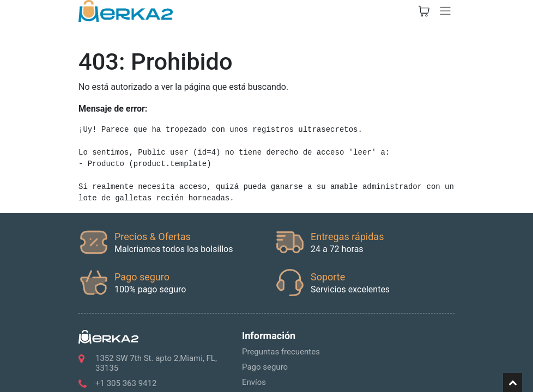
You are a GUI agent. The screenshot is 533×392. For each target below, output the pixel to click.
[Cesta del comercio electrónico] (424, 11)
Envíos (254, 382)
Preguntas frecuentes (281, 352)
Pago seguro (265, 367)
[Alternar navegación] (445, 11)
